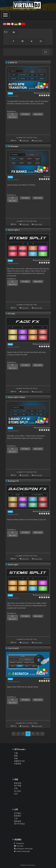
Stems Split (13, 565)
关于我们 (18, 813)
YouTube (19, 846)
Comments (25, 140)
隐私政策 (18, 821)
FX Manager (13, 146)
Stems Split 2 (14, 230)
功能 (16, 758)
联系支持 (18, 783)
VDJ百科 (17, 791)
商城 (16, 756)
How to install (38, 140)
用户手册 (18, 786)
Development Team (43, 93)
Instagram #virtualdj (23, 849)
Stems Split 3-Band (16, 397)
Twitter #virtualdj (22, 851)
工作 (16, 819)
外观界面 (18, 764)
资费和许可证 (19, 761)
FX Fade (11, 314)
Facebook (19, 843)
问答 (16, 788)
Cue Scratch (13, 648)
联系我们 (18, 816)
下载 (16, 753)
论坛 (16, 794)
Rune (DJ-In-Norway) (42, 260)
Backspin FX (13, 481)
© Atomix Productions (28, 865)
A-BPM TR (12, 63)
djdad (48, 177)
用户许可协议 (19, 824)
